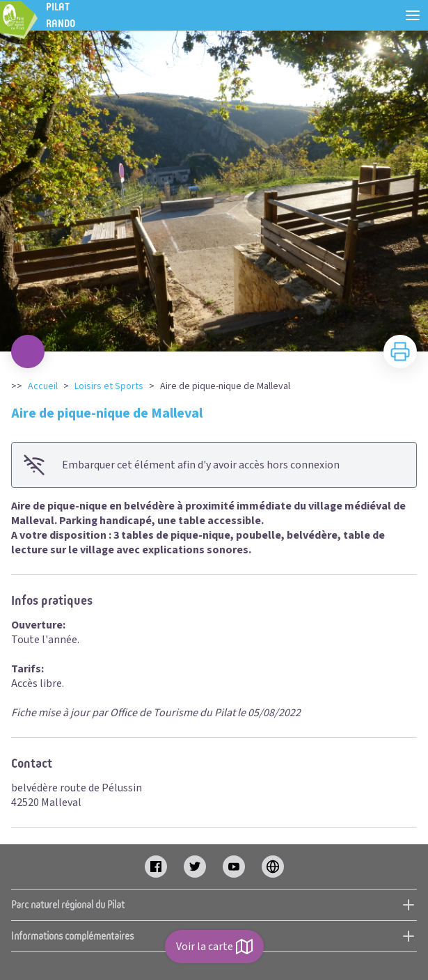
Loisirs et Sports (109, 386)
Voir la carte (214, 947)
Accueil (43, 386)
